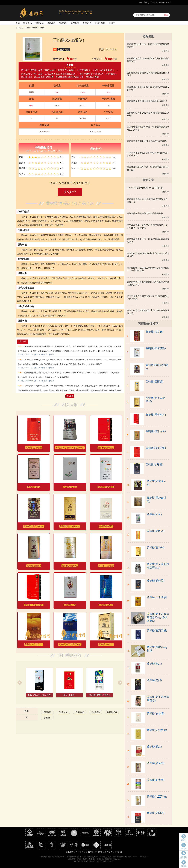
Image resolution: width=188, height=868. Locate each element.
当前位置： (20, 28)
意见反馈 (118, 852)
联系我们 (108, 852)
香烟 (27, 711)
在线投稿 (162, 3)
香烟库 (112, 23)
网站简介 (70, 852)
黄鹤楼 (42, 28)
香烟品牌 (51, 23)
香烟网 (28, 28)
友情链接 (99, 852)
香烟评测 (87, 23)
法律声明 (89, 852)
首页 (18, 23)
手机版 (153, 3)
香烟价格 (75, 23)
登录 (141, 3)
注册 (145, 3)
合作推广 (80, 852)
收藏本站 (169, 3)
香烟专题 (39, 23)
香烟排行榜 (100, 23)
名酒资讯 (63, 23)
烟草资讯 (28, 23)
